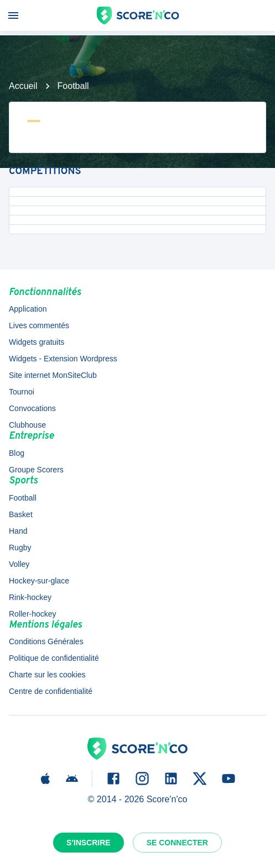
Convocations (32, 408)
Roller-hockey (33, 614)
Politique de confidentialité (54, 658)
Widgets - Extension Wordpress (63, 359)
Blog (17, 453)
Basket (21, 514)
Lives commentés (39, 325)
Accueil (23, 86)
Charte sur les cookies (47, 675)
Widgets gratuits (37, 342)
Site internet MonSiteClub (53, 375)
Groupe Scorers (36, 470)
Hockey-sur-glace (39, 581)
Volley (19, 564)
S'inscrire (89, 843)
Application (28, 309)
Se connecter (177, 843)
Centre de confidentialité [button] (51, 691)
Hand (18, 531)
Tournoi (22, 392)
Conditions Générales (46, 641)
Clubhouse (27, 425)
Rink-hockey (30, 597)
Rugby (20, 548)
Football (73, 86)
